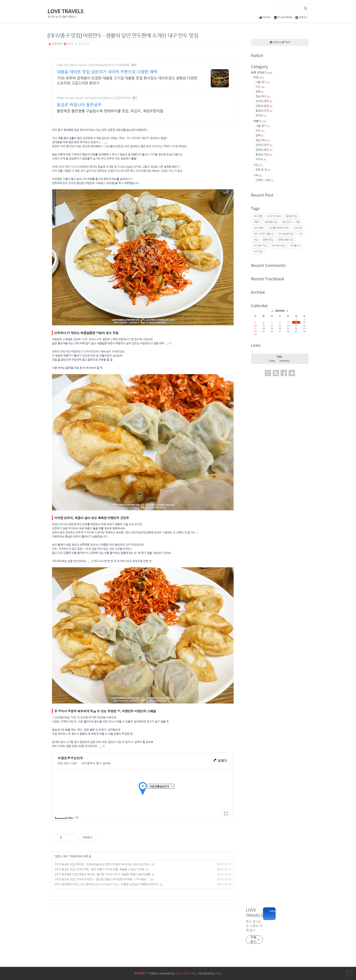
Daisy (219, 973)
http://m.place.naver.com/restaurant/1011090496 (93, 65)
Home (264, 17)
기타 (257, 175)
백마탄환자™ (141, 973)
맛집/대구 (57, 44)
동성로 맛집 (291, 216)
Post (286, 42)
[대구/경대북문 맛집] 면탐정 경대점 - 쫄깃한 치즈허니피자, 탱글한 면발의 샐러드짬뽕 (102, 874)
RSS (276, 373)
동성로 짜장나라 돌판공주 (79, 105)
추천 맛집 (286, 222)
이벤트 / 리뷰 (265, 180)
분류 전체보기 (262, 73)
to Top (349, 973)
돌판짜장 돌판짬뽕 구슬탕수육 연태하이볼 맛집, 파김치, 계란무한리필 (110, 111)
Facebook (284, 373)
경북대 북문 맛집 (286, 240)
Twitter (292, 373)
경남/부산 (263, 96)
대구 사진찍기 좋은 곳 (263, 234)
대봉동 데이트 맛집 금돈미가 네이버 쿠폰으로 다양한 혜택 (107, 72)
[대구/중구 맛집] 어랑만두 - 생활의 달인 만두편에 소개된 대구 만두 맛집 (123, 35)
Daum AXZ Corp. (186, 973)
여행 (297, 222)
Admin (301, 17)
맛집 (58, 856)
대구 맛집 (258, 252)
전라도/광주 (264, 101)
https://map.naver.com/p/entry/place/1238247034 (93, 98)
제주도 (261, 116)
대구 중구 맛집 (260, 246)
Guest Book (282, 17)
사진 (258, 165)
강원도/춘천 (264, 106)
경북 (260, 92)
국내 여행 (258, 216)
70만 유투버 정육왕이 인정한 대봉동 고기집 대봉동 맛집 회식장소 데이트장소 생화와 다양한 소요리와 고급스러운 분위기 (127, 81)
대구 (66, 856)
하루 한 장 (263, 170)
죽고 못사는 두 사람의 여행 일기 (254, 926)
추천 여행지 (259, 228)
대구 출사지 (295, 246)
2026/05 (280, 311)
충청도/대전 (264, 111)
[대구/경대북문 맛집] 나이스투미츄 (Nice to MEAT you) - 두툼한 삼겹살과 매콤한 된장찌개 (106, 884)
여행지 (260, 121)
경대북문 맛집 (271, 222)
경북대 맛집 (268, 240)
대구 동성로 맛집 (286, 234)
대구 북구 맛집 (278, 246)
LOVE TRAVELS (65, 11)
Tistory (268, 373)
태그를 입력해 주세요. (279, 228)
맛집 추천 (298, 228)
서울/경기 (263, 82)
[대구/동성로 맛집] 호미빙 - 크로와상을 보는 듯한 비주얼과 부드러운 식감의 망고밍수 (102, 864)
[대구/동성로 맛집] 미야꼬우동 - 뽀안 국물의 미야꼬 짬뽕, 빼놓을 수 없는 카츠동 (99, 869)
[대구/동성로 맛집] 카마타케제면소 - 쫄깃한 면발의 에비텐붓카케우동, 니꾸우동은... (102, 879)
